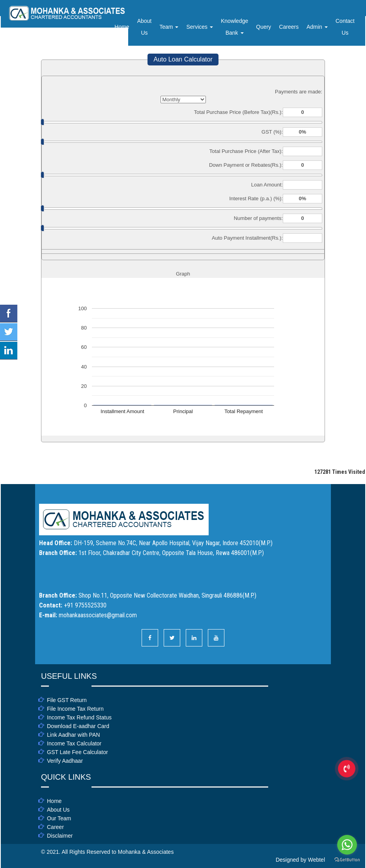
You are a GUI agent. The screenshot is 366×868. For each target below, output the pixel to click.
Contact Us (345, 27)
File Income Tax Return (75, 709)
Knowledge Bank (234, 27)
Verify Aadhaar (65, 761)
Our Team (59, 818)
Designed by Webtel (300, 860)
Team (169, 27)
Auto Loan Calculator (183, 59)
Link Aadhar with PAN (73, 735)
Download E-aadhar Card (78, 726)
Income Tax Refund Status (79, 717)
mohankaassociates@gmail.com (98, 615)
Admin (317, 27)
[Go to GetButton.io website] (347, 860)
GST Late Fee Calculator (77, 752)
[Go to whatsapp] (347, 845)
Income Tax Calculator (74, 743)
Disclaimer (60, 836)
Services (200, 27)
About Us (145, 27)
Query (263, 27)
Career (55, 827)
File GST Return (67, 700)
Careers (289, 27)
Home (122, 27)
